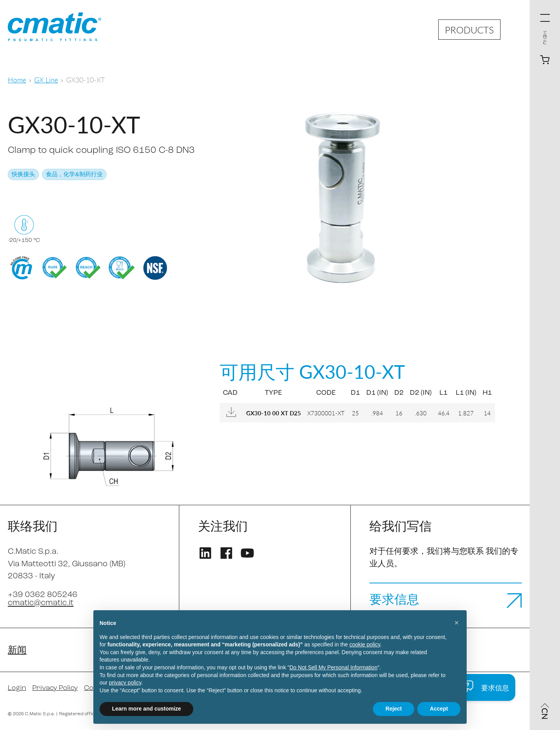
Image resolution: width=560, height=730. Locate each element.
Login (17, 688)
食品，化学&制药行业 (74, 175)
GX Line (46, 80)
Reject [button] (394, 709)
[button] (457, 623)
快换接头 (23, 175)
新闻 (17, 651)
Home (17, 80)
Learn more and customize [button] (146, 709)
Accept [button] (439, 709)
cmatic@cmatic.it (41, 603)
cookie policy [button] (365, 644)
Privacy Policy (55, 688)
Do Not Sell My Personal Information (333, 667)
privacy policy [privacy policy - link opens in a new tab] (125, 683)
